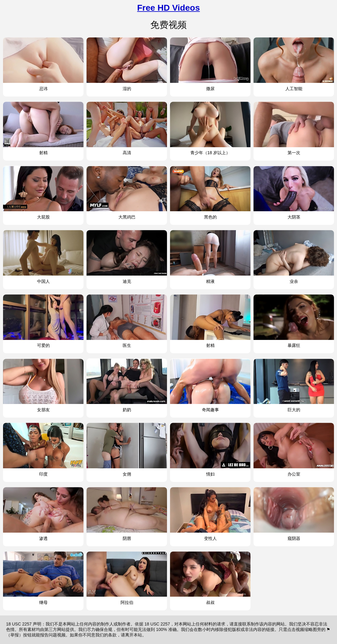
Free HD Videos (168, 8)
